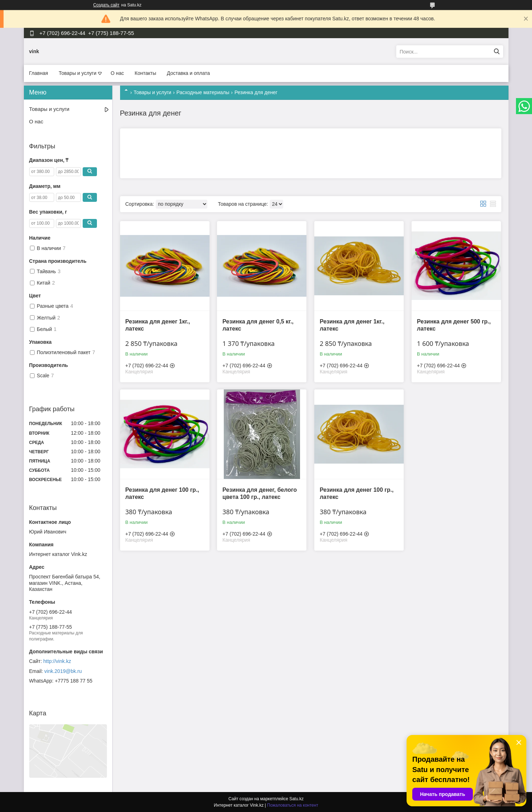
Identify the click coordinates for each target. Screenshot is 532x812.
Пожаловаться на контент (293, 805)
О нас (117, 73)
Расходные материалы (203, 92)
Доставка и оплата (188, 73)
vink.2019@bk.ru (63, 671)
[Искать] (497, 52)
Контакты (145, 73)
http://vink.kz (57, 661)
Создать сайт (107, 5)
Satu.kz (296, 799)
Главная (39, 73)
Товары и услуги (78, 73)
